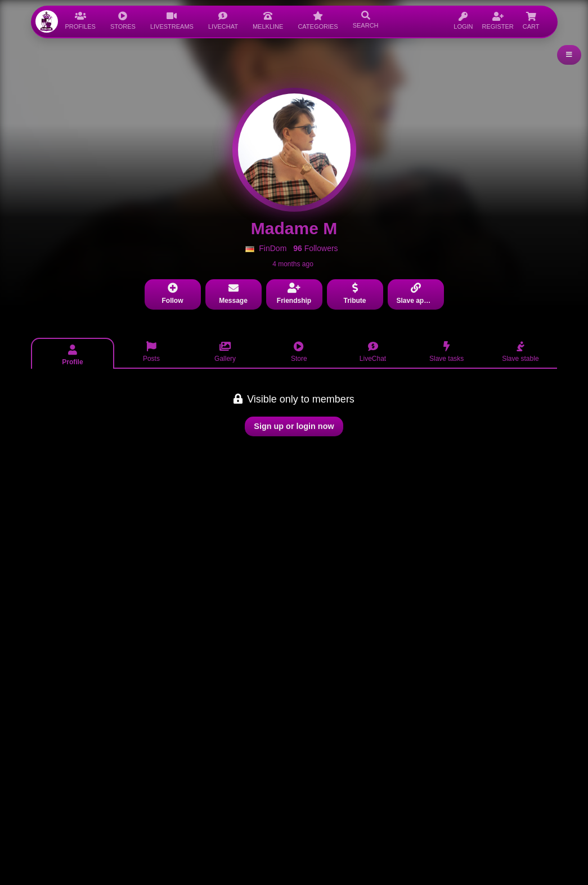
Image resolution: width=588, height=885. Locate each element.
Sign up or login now (294, 426)
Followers (315, 248)
